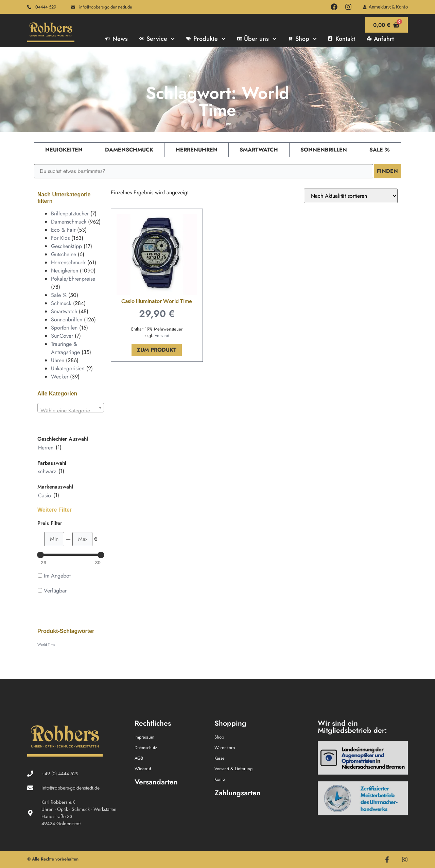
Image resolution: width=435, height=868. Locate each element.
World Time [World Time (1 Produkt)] (46, 645)
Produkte (206, 39)
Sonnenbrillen (324, 150)
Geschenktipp (66, 246)
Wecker (60, 377)
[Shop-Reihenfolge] (351, 196)
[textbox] (71, 411)
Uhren (58, 360)
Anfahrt (380, 39)
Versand (162, 335)
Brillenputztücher (70, 214)
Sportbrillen (64, 328)
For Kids (60, 238)
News (117, 39)
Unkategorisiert (68, 368)
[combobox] (71, 408)
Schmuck (61, 303)
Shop (302, 39)
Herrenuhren (197, 150)
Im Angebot (57, 576)
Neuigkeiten (64, 150)
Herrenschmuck (68, 262)
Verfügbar (55, 591)
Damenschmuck (129, 150)
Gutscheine (64, 254)
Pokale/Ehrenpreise (73, 279)
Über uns (257, 39)
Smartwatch (259, 150)
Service (157, 39)
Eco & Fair (63, 230)
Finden (387, 171)
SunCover (62, 336)
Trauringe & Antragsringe (65, 348)
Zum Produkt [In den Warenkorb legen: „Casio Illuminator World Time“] (157, 350)
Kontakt (342, 39)
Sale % (380, 150)
